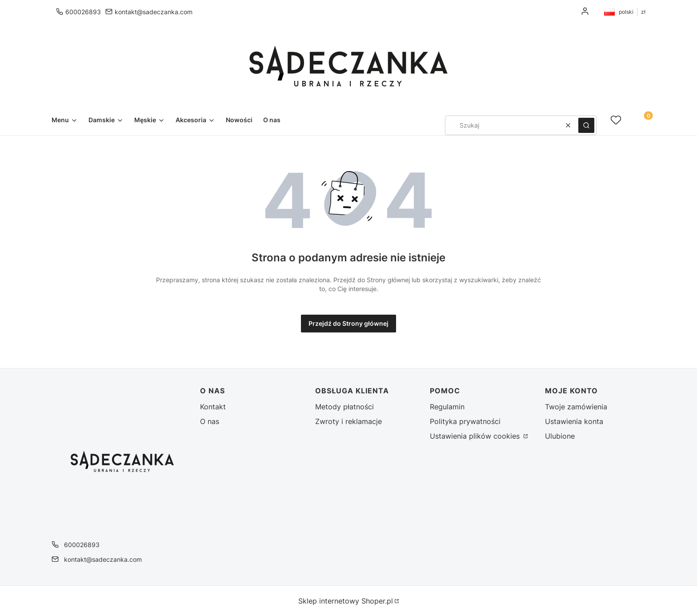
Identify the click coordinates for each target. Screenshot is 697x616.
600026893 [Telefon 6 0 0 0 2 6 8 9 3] (83, 12)
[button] (586, 125)
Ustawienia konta (574, 421)
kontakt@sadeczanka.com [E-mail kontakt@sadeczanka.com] (154, 12)
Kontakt (213, 407)
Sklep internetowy (346, 601)
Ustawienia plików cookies (476, 436)
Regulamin (447, 407)
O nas (210, 421)
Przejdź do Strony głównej (348, 323)
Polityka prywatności (465, 421)
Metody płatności (344, 407)
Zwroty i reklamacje (348, 421)
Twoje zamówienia (576, 407)
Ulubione (560, 436)
